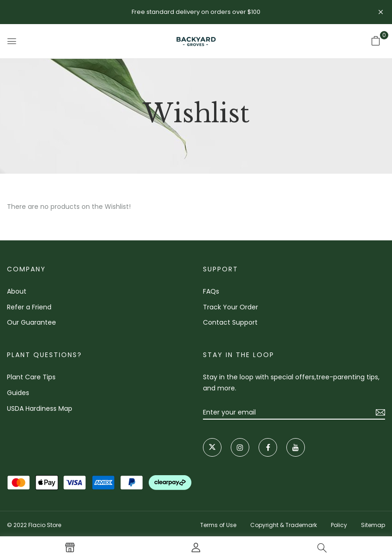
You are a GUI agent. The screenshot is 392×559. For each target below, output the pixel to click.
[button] (376, 41)
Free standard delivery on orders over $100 (196, 12)
